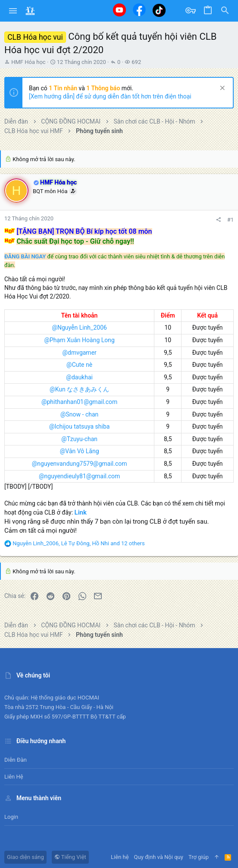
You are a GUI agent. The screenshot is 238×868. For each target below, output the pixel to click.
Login (11, 817)
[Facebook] (139, 10)
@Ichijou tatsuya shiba (80, 426)
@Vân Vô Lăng (80, 451)
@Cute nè (79, 365)
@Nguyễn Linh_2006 (79, 327)
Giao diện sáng (25, 857)
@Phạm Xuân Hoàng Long (79, 340)
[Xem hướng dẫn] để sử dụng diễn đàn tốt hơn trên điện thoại (110, 96)
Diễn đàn (16, 760)
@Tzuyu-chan (79, 439)
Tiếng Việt (70, 857)
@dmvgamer (79, 353)
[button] (13, 11)
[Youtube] (119, 10)
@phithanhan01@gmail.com (79, 402)
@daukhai (79, 377)
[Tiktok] (159, 10)
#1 (230, 220)
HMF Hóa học (28, 62)
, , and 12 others (78, 543)
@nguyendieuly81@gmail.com (79, 476)
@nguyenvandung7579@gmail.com (80, 464)
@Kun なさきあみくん (79, 389)
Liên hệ (14, 777)
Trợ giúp (199, 857)
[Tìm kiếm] (225, 11)
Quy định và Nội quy (159, 857)
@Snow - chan (79, 414)
